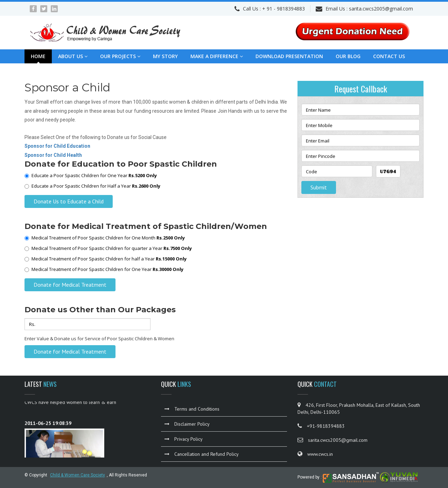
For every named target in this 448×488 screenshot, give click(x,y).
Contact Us (389, 56)
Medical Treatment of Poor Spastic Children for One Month (105, 238)
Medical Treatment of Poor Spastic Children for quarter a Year (108, 248)
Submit (319, 187)
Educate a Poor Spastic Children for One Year (91, 175)
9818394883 (291, 9)
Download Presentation (289, 56)
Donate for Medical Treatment (70, 285)
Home (38, 56)
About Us (73, 56)
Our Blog (348, 56)
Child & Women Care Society (78, 475)
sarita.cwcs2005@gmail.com (381, 9)
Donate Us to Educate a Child (69, 201)
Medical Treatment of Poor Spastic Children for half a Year (106, 259)
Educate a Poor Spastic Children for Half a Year (92, 186)
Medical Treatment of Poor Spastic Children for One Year (104, 269)
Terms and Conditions (192, 409)
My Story (165, 56)
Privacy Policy (184, 439)
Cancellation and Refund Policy (202, 454)
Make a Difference (217, 56)
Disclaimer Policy (187, 424)
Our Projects (120, 56)
